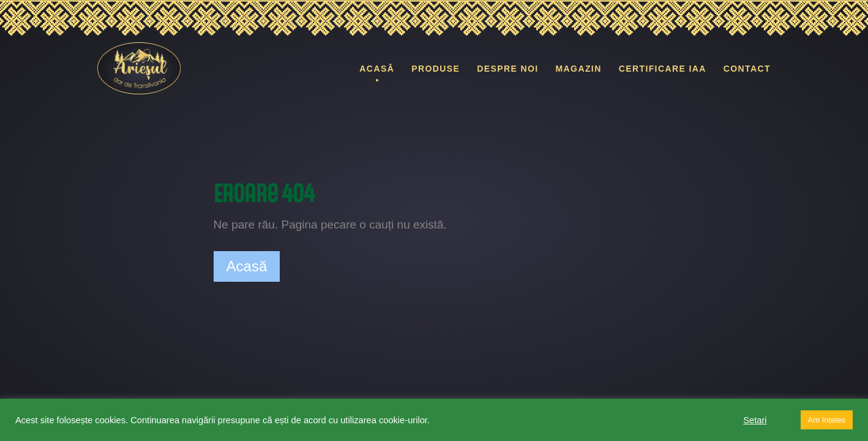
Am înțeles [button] (827, 420)
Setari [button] (755, 420)
